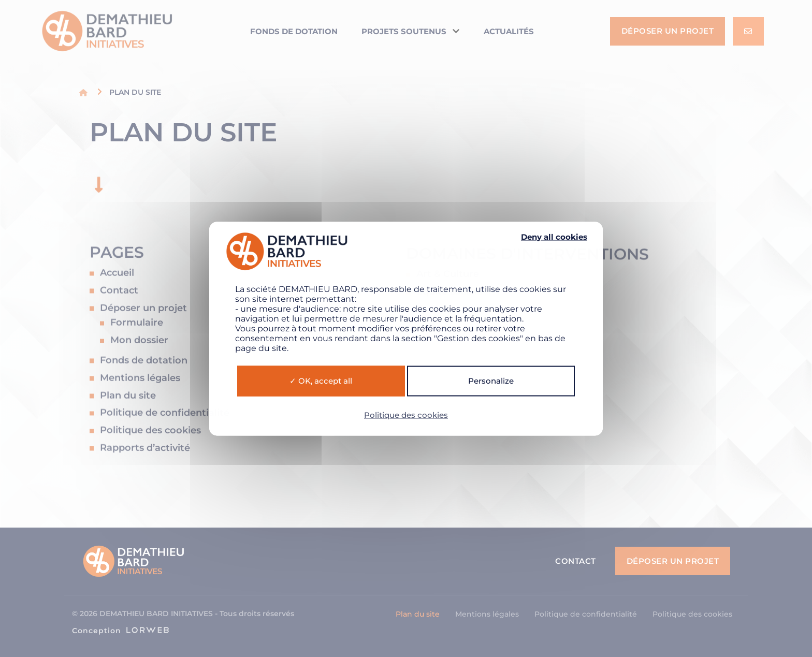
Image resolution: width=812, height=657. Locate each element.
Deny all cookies (554, 237)
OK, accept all (321, 381)
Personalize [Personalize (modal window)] (491, 381)
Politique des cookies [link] (406, 414)
